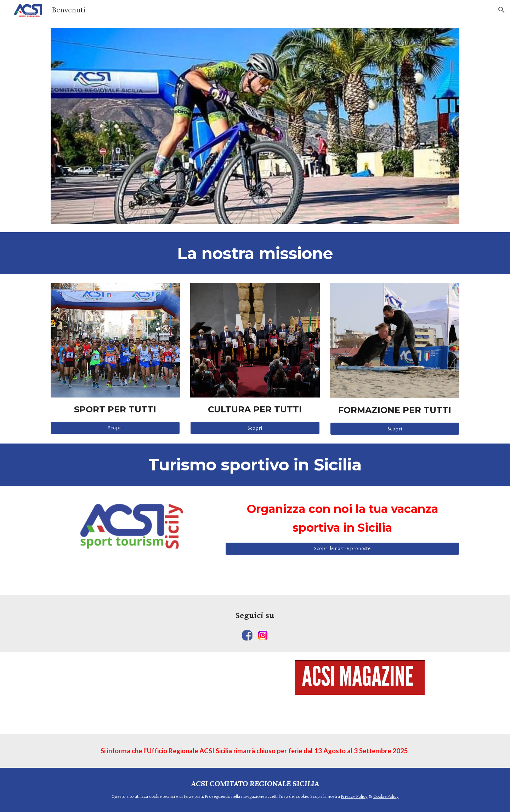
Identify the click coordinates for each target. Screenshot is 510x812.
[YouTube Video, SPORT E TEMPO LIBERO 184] (150, 693)
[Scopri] (115, 428)
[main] (255, 253)
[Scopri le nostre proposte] (342, 548)
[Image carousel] (255, 126)
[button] (501, 10)
